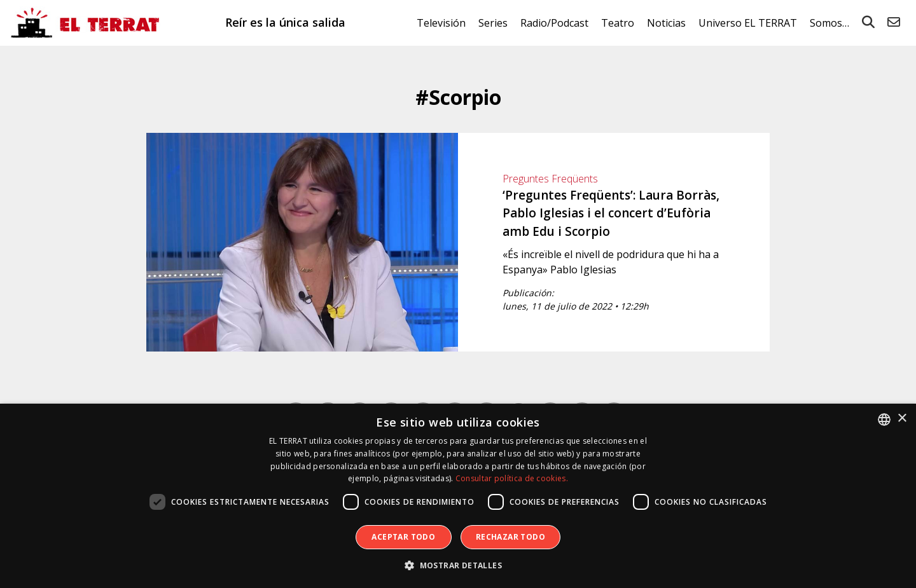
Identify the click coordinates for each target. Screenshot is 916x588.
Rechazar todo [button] (510, 537)
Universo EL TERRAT (748, 23)
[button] (458, 566)
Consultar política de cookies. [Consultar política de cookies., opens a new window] (512, 478)
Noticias (666, 23)
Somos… (829, 23)
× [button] (902, 419)
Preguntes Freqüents (550, 179)
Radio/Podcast (554, 23)
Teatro (618, 23)
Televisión (441, 23)
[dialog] (458, 496)
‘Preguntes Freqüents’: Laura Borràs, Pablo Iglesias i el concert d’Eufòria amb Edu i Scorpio (611, 213)
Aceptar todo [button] (403, 537)
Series (493, 23)
